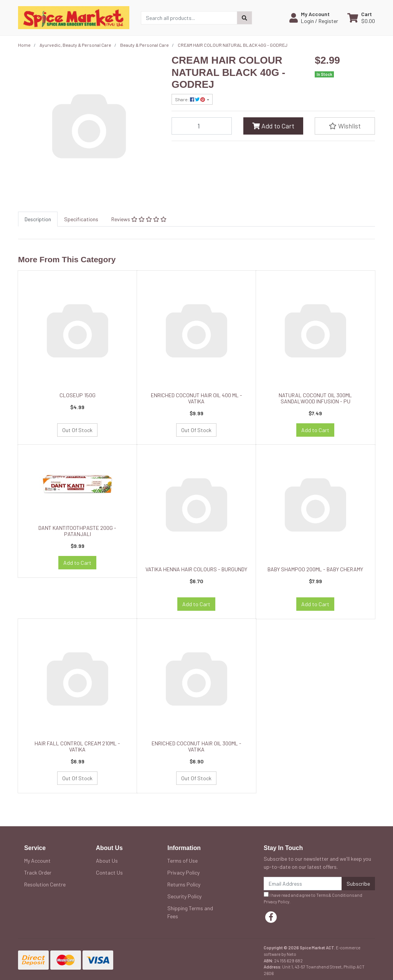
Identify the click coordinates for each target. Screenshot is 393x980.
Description (38, 219)
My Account (37, 861)
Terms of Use (182, 861)
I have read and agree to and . (313, 898)
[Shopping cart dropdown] (361, 18)
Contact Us (109, 872)
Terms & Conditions (335, 895)
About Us (107, 861)
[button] (314, 18)
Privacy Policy (183, 872)
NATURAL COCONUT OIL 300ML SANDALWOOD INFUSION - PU (315, 398)
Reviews (139, 219)
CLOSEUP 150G (78, 395)
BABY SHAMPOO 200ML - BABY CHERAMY (315, 569)
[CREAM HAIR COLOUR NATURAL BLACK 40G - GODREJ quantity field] (202, 126)
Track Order (38, 872)
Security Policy (184, 896)
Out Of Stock (77, 430)
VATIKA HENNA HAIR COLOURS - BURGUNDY (196, 569)
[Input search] (189, 18)
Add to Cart (273, 126)
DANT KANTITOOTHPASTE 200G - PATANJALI (77, 531)
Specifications (81, 219)
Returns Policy (184, 884)
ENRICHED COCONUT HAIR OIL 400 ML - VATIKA (196, 398)
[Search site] (244, 18)
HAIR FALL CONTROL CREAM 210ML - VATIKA (77, 747)
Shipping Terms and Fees (190, 912)
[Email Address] (303, 884)
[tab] (38, 219)
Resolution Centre (45, 884)
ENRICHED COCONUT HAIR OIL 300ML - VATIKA (196, 747)
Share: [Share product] (190, 99)
